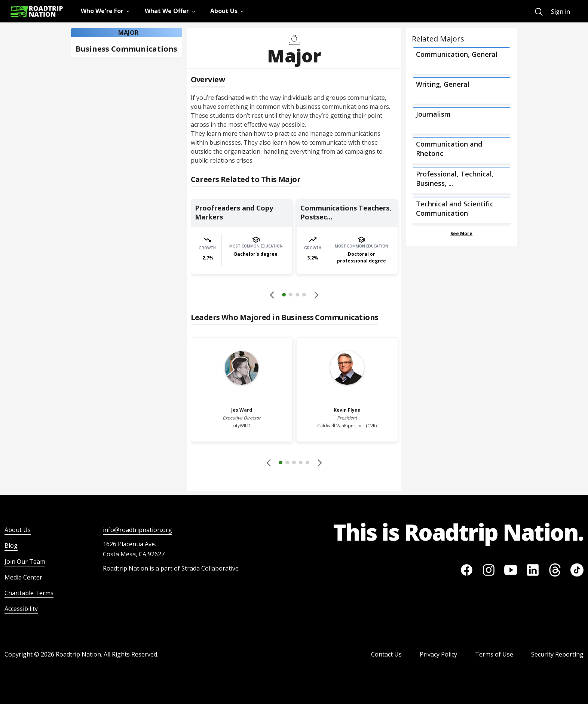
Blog (11, 545)
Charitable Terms (29, 593)
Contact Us (386, 654)
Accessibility (21, 609)
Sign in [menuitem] (561, 12)
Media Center (23, 577)
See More (461, 233)
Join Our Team (25, 562)
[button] (294, 296)
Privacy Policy (438, 654)
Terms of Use (494, 654)
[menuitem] (539, 12)
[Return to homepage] (37, 11)
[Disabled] (272, 295)
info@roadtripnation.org (137, 530)
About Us (18, 530)
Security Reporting (557, 654)
